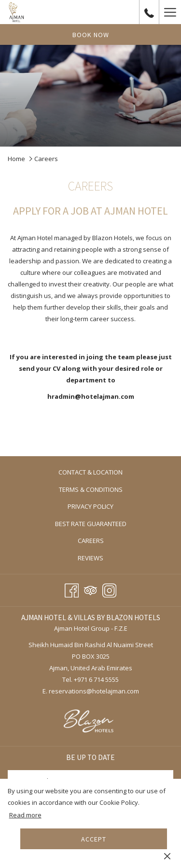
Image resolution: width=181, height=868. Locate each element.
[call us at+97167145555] (149, 12)
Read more (25, 815)
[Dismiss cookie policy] (167, 855)
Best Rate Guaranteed (91, 524)
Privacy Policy (90, 506)
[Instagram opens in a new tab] (109, 589)
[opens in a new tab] (90, 722)
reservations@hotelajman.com (94, 691)
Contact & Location (90, 472)
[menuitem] (90, 472)
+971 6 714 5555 (96, 679)
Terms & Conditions (91, 489)
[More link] (170, 12)
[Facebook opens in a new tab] (72, 589)
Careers (91, 541)
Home (16, 159)
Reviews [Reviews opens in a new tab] (100, 558)
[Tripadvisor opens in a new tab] (90, 589)
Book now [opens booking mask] (91, 35)
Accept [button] (94, 839)
